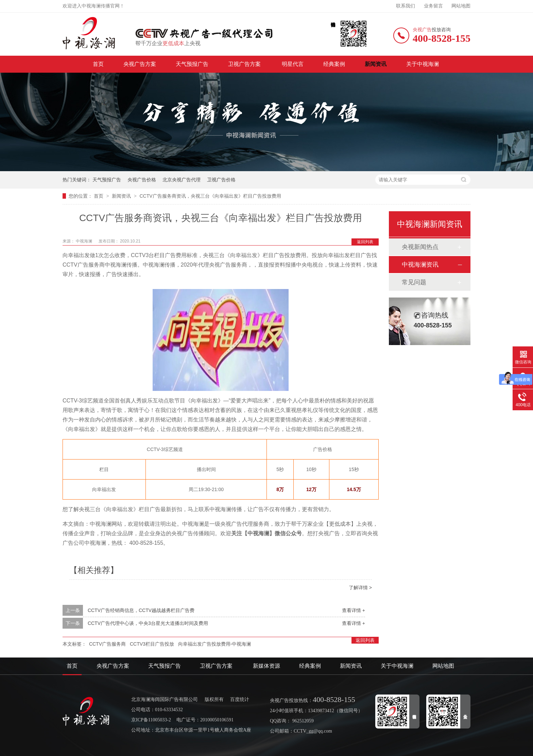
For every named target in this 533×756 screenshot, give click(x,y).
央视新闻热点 (420, 247)
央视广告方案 (140, 64)
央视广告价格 (142, 180)
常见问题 (414, 282)
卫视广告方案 (245, 64)
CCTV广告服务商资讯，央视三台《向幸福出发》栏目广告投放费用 (210, 196)
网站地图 (461, 6)
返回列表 (365, 242)
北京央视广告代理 (182, 180)
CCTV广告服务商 (107, 644)
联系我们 (406, 6)
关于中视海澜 (423, 64)
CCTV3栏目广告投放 (152, 644)
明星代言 (293, 64)
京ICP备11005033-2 (151, 720)
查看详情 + (354, 610)
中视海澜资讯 (420, 265)
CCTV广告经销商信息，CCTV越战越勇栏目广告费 (141, 610)
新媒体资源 (266, 666)
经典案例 (334, 64)
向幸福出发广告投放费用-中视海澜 (215, 644)
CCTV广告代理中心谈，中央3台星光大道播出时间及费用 (148, 623)
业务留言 (433, 6)
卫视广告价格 (221, 180)
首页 (98, 64)
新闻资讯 (376, 64)
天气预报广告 (192, 64)
